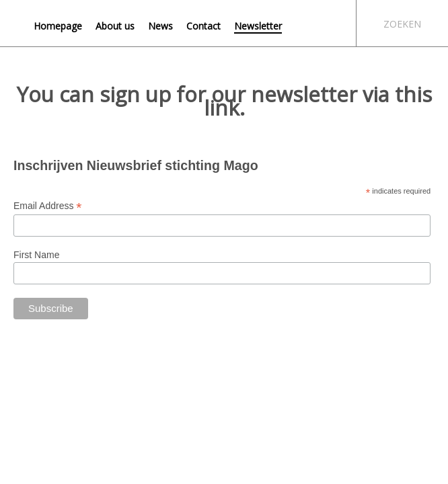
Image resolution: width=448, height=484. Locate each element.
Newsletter (258, 26)
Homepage (58, 26)
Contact (203, 26)
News (160, 26)
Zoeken (402, 24)
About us (115, 26)
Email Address (48, 206)
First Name (36, 255)
